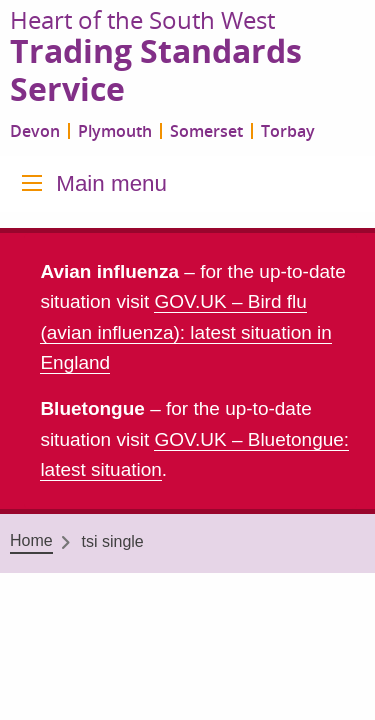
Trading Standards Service (156, 71)
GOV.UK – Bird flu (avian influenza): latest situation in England (186, 332)
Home (31, 540)
